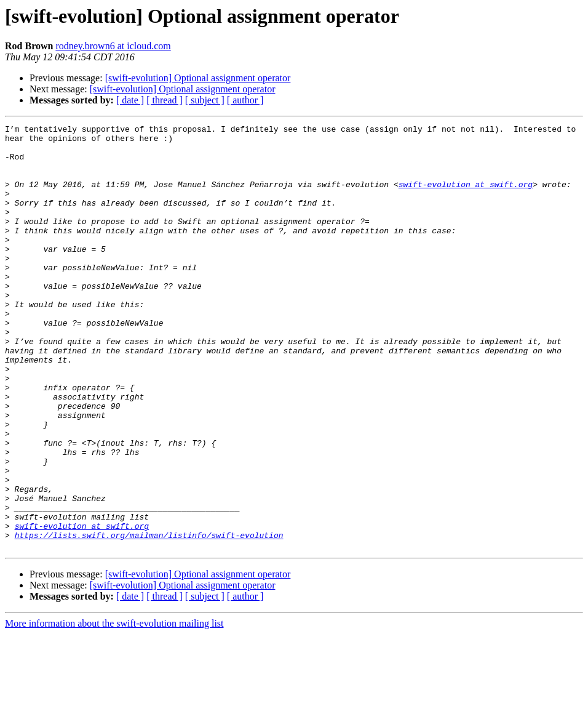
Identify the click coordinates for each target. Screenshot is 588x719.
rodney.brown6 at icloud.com (113, 46)
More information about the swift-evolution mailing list (114, 708)
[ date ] (130, 100)
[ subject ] (205, 100)
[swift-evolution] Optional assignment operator (198, 78)
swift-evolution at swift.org (466, 197)
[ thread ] (165, 100)
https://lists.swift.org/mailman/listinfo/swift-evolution (149, 618)
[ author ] (245, 100)
